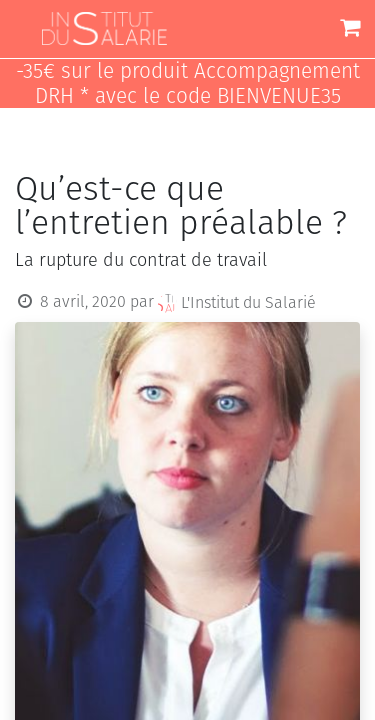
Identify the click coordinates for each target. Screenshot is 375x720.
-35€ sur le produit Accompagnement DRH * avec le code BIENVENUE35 (188, 84)
